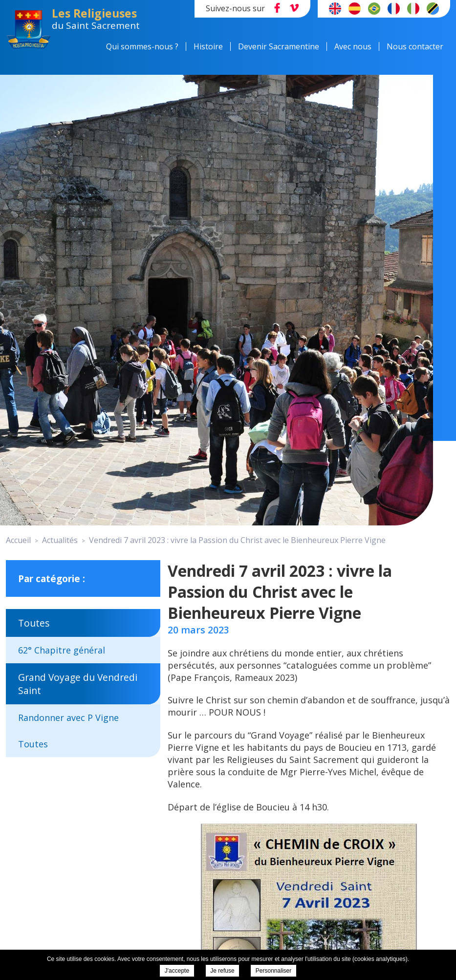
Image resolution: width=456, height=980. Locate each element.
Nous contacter (422, 46)
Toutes (34, 623)
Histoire (215, 46)
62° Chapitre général (62, 650)
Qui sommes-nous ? (149, 46)
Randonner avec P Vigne (68, 718)
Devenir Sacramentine (285, 46)
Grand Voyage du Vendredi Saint (78, 684)
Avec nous (360, 46)
